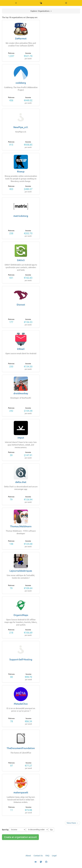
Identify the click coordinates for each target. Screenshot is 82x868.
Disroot (21, 305)
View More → (72, 823)
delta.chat (21, 482)
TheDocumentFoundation (21, 748)
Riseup (21, 171)
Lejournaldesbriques (21, 571)
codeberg (21, 83)
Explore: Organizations (41, 11)
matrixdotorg (21, 216)
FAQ (47, 856)
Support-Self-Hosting (21, 659)
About (28, 856)
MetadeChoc (21, 704)
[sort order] (37, 830)
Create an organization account (20, 837)
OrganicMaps (21, 615)
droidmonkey (21, 393)
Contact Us (38, 856)
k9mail (21, 349)
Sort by (5, 830)
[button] (16, 3)
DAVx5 (21, 260)
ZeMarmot (21, 38)
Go (51, 830)
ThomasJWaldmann (21, 526)
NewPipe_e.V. (21, 127)
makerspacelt (21, 792)
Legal (54, 856)
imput (21, 438)
